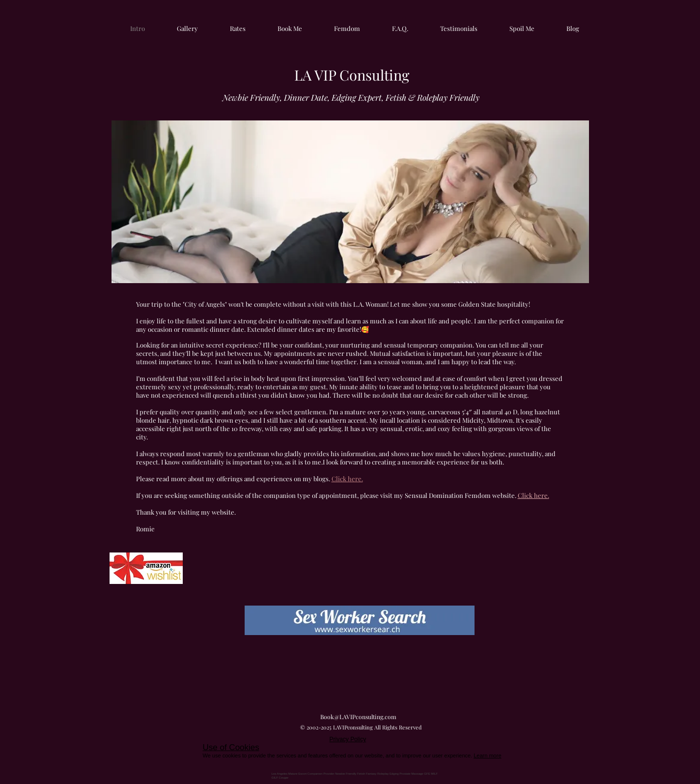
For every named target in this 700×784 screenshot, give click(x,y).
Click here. (533, 495)
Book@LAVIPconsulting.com (358, 717)
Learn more (487, 755)
